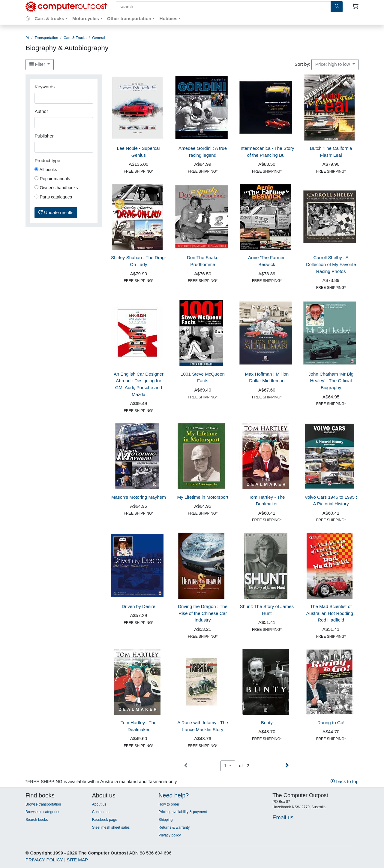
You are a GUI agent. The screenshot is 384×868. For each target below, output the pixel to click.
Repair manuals (52, 179)
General (99, 38)
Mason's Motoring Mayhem (139, 497)
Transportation (46, 38)
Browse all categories (43, 812)
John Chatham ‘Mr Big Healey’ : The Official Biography (331, 381)
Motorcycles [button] (86, 18)
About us (99, 804)
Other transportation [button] (129, 18)
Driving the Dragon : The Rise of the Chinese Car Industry (203, 613)
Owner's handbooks (56, 188)
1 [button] (226, 765)
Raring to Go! (331, 723)
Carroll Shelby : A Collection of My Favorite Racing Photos (331, 264)
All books (46, 170)
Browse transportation (43, 804)
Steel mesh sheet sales (111, 827)
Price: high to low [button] (333, 64)
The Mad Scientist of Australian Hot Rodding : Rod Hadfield (331, 613)
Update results (56, 212)
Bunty (267, 723)
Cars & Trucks (75, 38)
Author (41, 111)
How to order (169, 804)
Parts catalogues (53, 197)
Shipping (165, 820)
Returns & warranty (174, 827)
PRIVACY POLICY (44, 860)
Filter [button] (38, 64)
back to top (344, 781)
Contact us (101, 812)
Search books (37, 820)
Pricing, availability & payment (183, 812)
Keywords (45, 87)
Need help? (174, 795)
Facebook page (105, 820)
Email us (283, 817)
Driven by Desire (139, 606)
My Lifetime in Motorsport (203, 497)
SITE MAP (77, 860)
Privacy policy (169, 835)
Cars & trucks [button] (49, 18)
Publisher (44, 136)
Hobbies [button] (168, 18)
